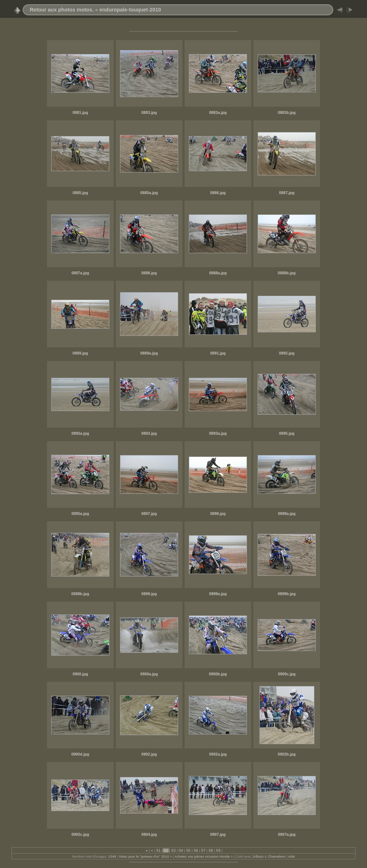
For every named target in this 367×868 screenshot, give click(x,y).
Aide (292, 856)
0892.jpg (287, 353)
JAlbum (258, 856)
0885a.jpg (149, 193)
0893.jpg (149, 433)
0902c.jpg (80, 834)
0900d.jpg (80, 754)
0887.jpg (287, 193)
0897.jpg (149, 513)
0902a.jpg (218, 754)
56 (196, 850)
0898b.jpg (80, 594)
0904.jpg (149, 834)
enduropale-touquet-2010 (130, 10)
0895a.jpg (80, 513)
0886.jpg (218, 193)
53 (173, 850)
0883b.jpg (287, 112)
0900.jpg (80, 674)
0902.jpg (149, 754)
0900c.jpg (287, 674)
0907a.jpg (287, 834)
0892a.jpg (80, 433)
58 (211, 850)
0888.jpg (149, 273)
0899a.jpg (218, 594)
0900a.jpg (149, 674)
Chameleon (277, 856)
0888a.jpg (218, 273)
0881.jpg (80, 112)
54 (181, 850)
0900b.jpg (218, 674)
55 (189, 850)
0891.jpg (218, 353)
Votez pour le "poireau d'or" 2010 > (145, 856)
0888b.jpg (287, 273)
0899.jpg (149, 594)
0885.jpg (80, 193)
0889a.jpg (149, 353)
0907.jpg (218, 834)
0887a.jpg (80, 273)
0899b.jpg (287, 594)
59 (218, 850)
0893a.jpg (218, 433)
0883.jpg (149, 112)
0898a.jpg (287, 513)
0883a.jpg (218, 112)
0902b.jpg (287, 754)
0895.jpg (287, 433)
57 (203, 850)
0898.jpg (218, 513)
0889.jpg (80, 353)
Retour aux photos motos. (62, 10)
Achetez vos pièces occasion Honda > (204, 856)
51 (158, 850)
